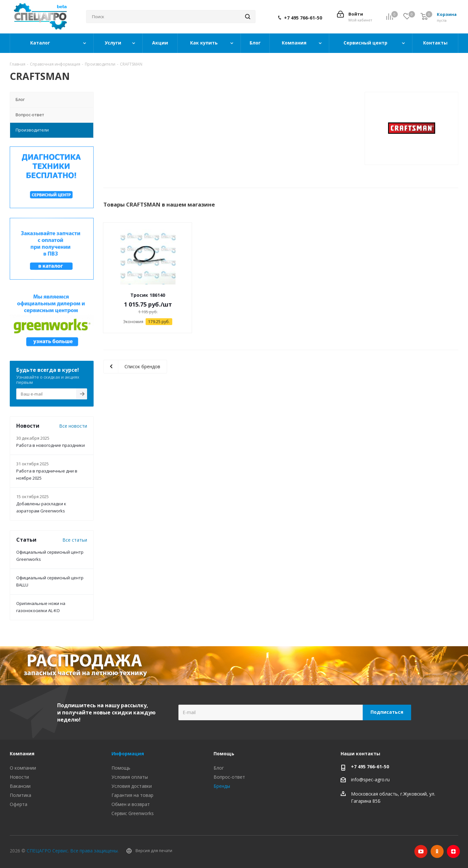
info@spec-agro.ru (370, 780)
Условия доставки (132, 786)
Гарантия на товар (132, 795)
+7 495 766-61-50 (303, 18)
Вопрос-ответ (229, 777)
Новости (19, 777)
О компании (23, 768)
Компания (22, 754)
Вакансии (20, 786)
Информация (128, 754)
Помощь (121, 768)
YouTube (421, 851)
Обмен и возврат (131, 804)
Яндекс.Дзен (453, 851)
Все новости (73, 426)
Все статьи (75, 540)
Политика (20, 795)
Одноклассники (437, 851)
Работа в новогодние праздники (51, 445)
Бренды (222, 786)
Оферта (19, 804)
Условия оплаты (130, 777)
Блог (219, 768)
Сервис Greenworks (133, 813)
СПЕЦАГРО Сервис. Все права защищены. (73, 851)
